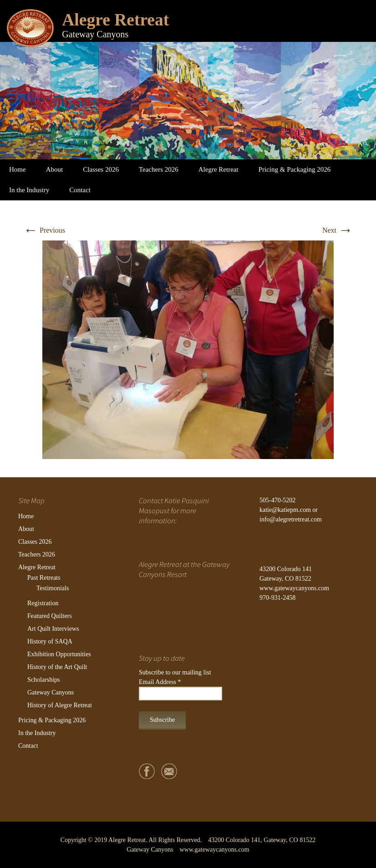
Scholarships (44, 680)
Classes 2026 (101, 169)
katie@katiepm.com (285, 510)
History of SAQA (50, 641)
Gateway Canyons (51, 692)
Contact (80, 190)
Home (18, 169)
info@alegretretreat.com (291, 519)
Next (338, 230)
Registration (43, 603)
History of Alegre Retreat (60, 705)
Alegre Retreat (218, 169)
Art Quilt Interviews (53, 629)
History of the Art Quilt (57, 667)
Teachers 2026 (159, 169)
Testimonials (53, 588)
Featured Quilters (50, 616)
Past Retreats (44, 578)
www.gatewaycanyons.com (294, 588)
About (55, 169)
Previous (44, 230)
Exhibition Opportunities (59, 654)
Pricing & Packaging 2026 (295, 169)
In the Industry (29, 190)
